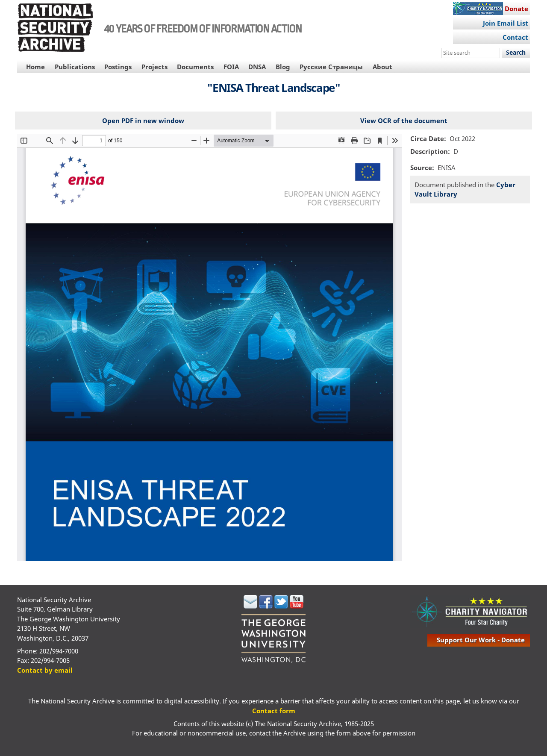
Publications (75, 67)
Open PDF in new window (143, 121)
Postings (118, 67)
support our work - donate (481, 640)
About (382, 67)
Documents (195, 67)
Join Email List (506, 23)
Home (35, 67)
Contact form (274, 711)
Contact (515, 37)
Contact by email (45, 670)
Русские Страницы (331, 67)
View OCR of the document (404, 121)
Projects (154, 67)
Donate (516, 9)
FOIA (231, 67)
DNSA (257, 67)
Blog (283, 67)
